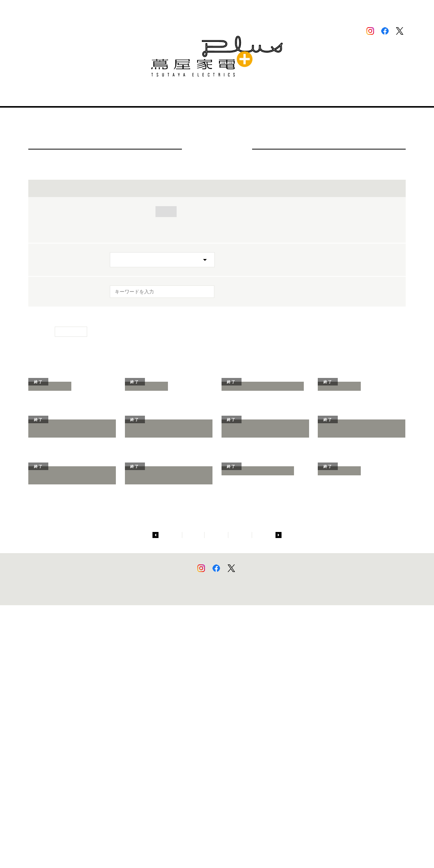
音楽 (194, 212)
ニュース (225, 96)
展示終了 (154, 230)
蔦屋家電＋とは (126, 96)
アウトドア (224, 221)
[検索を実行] (204, 294)
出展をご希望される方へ (275, 96)
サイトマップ (88, 849)
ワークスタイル (131, 221)
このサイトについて (122, 849)
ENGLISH (373, 10)
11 (263, 798)
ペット (260, 221)
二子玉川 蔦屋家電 (337, 96)
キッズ (263, 212)
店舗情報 (86, 96)
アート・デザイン (343, 212)
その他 (120, 230)
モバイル (297, 212)
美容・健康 (228, 212)
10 (241, 798)
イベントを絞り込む (217, 188)
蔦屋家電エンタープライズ (300, 849)
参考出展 (366, 221)
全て (118, 212)
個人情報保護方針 (159, 849)
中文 (399, 10)
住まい (166, 212)
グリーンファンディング (312, 221)
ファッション (180, 221)
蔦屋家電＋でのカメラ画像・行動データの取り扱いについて (226, 849)
